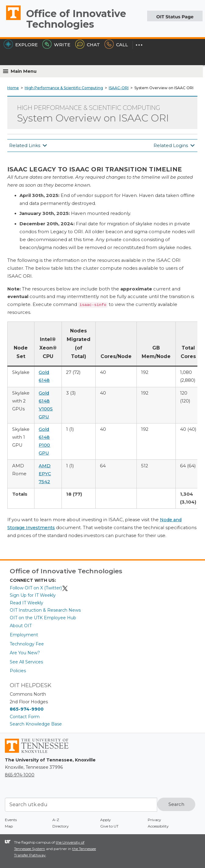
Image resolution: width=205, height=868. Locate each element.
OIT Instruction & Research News (45, 610)
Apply (106, 820)
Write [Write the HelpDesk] (56, 45)
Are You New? (25, 653)
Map (9, 826)
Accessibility (158, 826)
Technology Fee (27, 644)
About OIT (21, 626)
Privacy (154, 820)
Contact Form (25, 717)
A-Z (56, 820)
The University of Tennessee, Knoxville (11, 20)
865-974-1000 (20, 775)
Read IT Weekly (27, 603)
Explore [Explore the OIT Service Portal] (21, 45)
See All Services (26, 662)
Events (11, 820)
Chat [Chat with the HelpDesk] (88, 45)
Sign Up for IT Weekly (33, 595)
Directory (61, 826)
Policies (18, 671)
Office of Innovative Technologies (76, 19)
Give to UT (109, 826)
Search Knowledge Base (36, 724)
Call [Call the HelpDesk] (116, 45)
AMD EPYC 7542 (45, 474)
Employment (24, 635)
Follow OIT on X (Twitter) (39, 588)
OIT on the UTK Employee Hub (43, 618)
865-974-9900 (27, 709)
